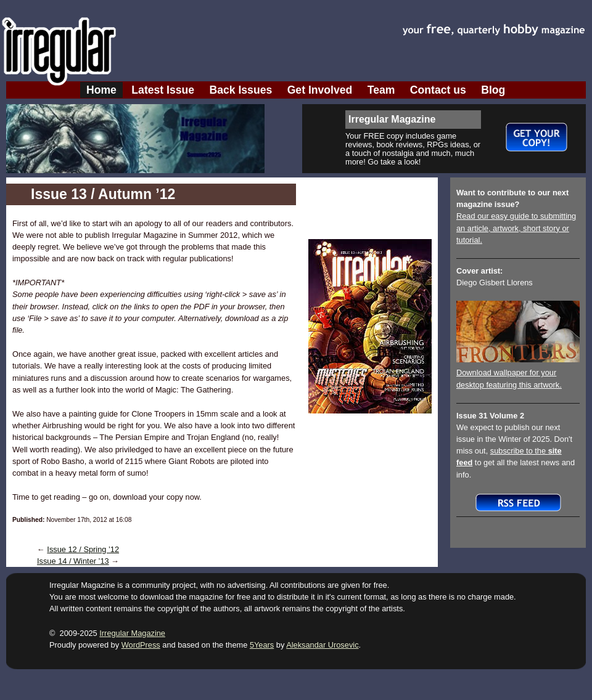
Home (101, 90)
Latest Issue (163, 90)
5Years (262, 645)
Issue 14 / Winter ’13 (73, 561)
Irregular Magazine (132, 633)
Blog (493, 90)
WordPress (141, 645)
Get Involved (320, 90)
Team (381, 90)
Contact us (438, 90)
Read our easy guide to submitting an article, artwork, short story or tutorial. (516, 228)
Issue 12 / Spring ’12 (83, 549)
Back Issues (241, 90)
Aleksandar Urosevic (322, 645)
